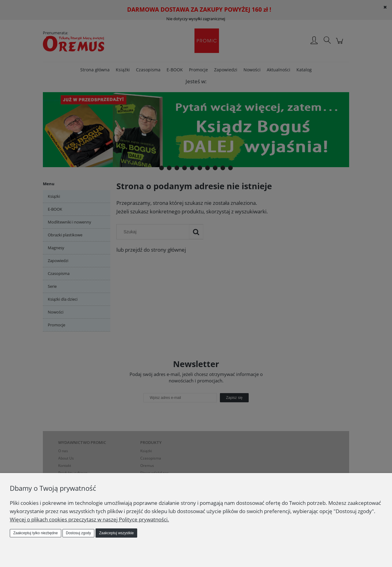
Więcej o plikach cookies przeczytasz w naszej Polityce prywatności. (89, 519)
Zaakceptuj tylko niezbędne (35, 533)
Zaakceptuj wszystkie (116, 533)
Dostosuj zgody (78, 533)
